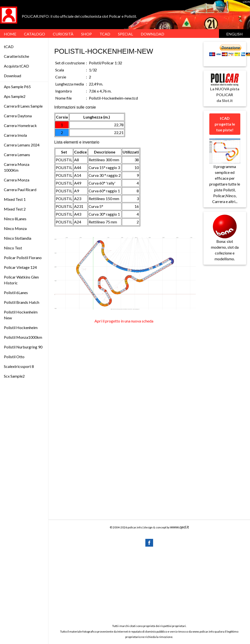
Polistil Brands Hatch (22, 302)
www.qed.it (180, 527)
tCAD (105, 34)
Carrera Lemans (17, 155)
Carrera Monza (17, 180)
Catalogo (35, 34)
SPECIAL (125, 34)
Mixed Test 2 (15, 209)
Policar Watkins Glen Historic (21, 280)
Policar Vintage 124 (20, 267)
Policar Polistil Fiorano (23, 258)
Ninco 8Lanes (15, 219)
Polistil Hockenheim (21, 327)
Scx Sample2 (14, 376)
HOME (10, 34)
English (234, 34)
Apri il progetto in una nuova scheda (124, 321)
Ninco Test (13, 248)
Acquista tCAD (16, 66)
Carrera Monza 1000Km (17, 167)
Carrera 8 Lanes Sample (23, 106)
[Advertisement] (149, 585)
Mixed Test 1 (15, 199)
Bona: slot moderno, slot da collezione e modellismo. (225, 242)
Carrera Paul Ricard (20, 190)
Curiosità (63, 34)
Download (12, 76)
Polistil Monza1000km (23, 337)
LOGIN (246, 2)
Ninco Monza (15, 228)
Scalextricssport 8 (19, 366)
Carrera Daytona (18, 116)
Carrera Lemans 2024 (22, 145)
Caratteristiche (16, 56)
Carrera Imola (15, 135)
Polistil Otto (14, 357)
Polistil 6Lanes (16, 292)
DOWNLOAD (152, 34)
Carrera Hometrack (20, 125)
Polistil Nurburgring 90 (23, 347)
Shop (86, 34)
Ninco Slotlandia (18, 238)
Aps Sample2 (15, 96)
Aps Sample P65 (17, 87)
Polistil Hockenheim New (21, 315)
